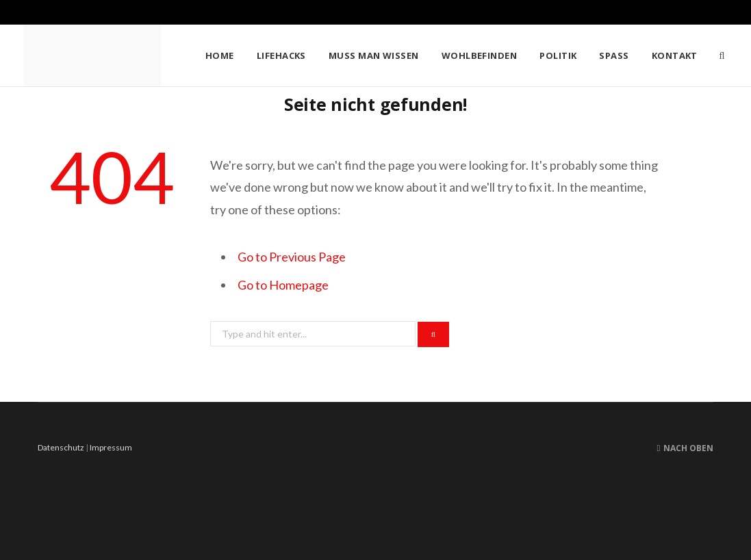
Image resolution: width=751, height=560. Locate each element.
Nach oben (685, 448)
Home (220, 55)
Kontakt (675, 55)
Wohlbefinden (479, 55)
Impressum (111, 447)
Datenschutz (61, 447)
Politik (558, 55)
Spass (614, 55)
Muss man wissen (374, 55)
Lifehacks (281, 55)
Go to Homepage (283, 285)
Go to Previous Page (292, 257)
